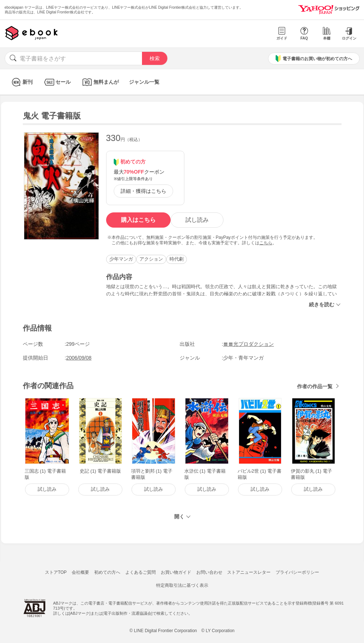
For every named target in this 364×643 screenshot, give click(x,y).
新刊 (21, 82)
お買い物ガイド (176, 572)
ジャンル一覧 (144, 82)
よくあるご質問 (141, 572)
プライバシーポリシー (297, 572)
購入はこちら (138, 220)
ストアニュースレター (249, 572)
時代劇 (177, 259)
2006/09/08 (79, 358)
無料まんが (100, 82)
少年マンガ (121, 259)
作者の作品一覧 (315, 386)
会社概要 (80, 572)
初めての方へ (107, 572)
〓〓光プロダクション (248, 344)
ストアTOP (56, 572)
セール (57, 82)
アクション (151, 259)
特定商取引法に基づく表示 (182, 585)
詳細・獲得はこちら (143, 191)
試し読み (197, 220)
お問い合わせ (209, 572)
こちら (266, 243)
